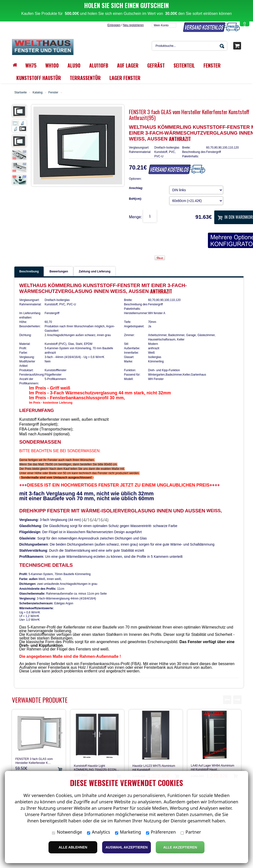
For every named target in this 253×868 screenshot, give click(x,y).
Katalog (38, 71)
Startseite (21, 71)
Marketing (128, 832)
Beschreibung (29, 250)
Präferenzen (161, 832)
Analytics (99, 832)
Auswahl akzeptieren (127, 847)
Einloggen (114, 4)
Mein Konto (161, 4)
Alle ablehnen (73, 847)
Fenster (53, 71)
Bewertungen (59, 250)
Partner (191, 832)
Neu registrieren (133, 4)
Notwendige (67, 832)
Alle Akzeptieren (180, 847)
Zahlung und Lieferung (95, 250)
